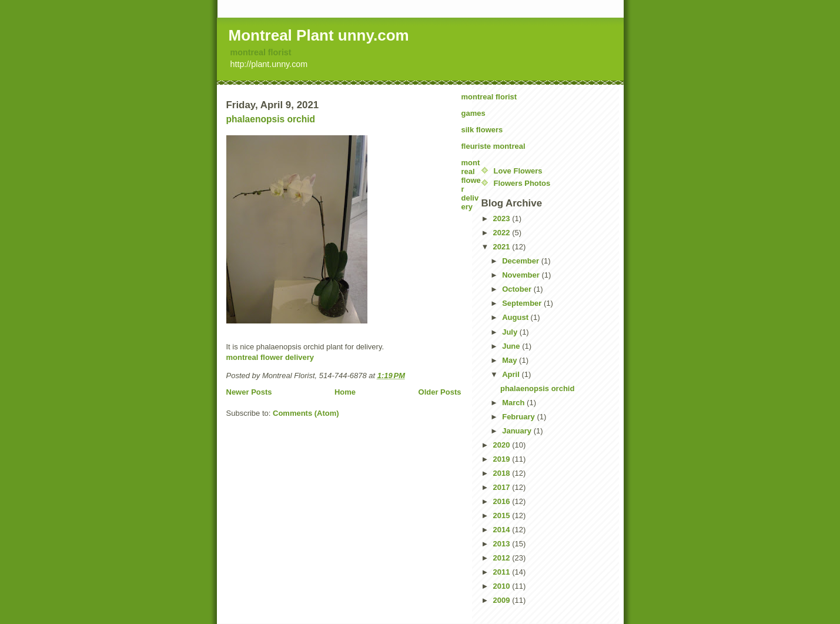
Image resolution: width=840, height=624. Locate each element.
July (511, 332)
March (514, 403)
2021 (503, 247)
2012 (503, 558)
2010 (503, 586)
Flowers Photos (522, 183)
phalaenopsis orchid (271, 119)
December (521, 261)
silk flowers (482, 130)
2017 (503, 487)
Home (345, 392)
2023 (503, 218)
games (473, 113)
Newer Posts (249, 392)
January (518, 431)
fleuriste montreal (493, 146)
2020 (503, 445)
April (512, 374)
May (511, 360)
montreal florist (261, 52)
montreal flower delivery (270, 357)
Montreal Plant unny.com (319, 35)
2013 (503, 544)
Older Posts (440, 392)
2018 (503, 473)
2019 (503, 459)
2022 (503, 233)
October (518, 289)
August (516, 317)
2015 (503, 515)
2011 (503, 572)
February (519, 417)
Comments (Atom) (306, 413)
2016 (503, 501)
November (522, 275)
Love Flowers (518, 171)
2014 (503, 530)
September (523, 303)
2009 (503, 600)
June (512, 346)
